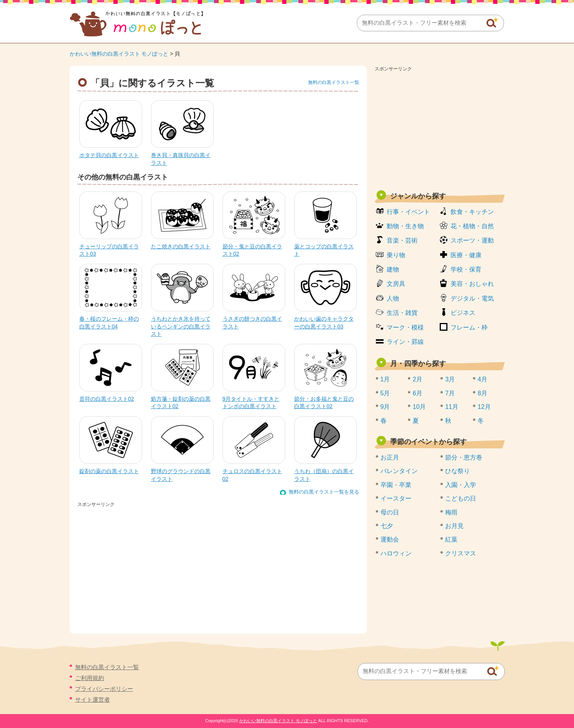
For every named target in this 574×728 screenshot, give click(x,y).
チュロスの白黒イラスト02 (252, 475)
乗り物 (396, 255)
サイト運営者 (93, 700)
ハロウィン (396, 553)
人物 (393, 298)
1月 (385, 379)
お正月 (390, 457)
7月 (450, 393)
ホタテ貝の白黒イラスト (109, 155)
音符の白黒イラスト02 (107, 399)
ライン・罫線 (405, 342)
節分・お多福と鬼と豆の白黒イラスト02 (324, 403)
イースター (396, 498)
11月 (452, 407)
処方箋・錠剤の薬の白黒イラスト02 (181, 403)
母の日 (390, 512)
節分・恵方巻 (464, 457)
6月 (417, 393)
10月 (419, 407)
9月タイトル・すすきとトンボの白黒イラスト (251, 403)
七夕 (387, 526)
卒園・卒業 (396, 485)
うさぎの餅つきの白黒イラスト (252, 323)
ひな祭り (457, 471)
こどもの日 (461, 498)
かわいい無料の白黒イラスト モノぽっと (119, 54)
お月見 (454, 526)
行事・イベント (408, 212)
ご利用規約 (90, 678)
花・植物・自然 (472, 226)
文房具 (396, 284)
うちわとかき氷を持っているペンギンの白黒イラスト (181, 326)
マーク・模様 (405, 327)
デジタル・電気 (472, 298)
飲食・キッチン (472, 212)
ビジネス (463, 313)
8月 (482, 393)
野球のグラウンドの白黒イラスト (181, 475)
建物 (393, 269)
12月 (484, 407)
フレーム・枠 (469, 327)
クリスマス (461, 553)
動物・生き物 (405, 226)
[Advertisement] (440, 128)
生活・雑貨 (402, 313)
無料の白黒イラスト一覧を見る (324, 492)
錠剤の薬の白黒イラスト (109, 471)
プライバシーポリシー (104, 689)
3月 (450, 379)
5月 (385, 393)
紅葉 (451, 539)
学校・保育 (466, 269)
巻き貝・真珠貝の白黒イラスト (181, 159)
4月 (482, 379)
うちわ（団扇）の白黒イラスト (324, 475)
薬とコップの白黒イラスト (324, 250)
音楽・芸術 (402, 240)
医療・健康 (466, 255)
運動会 (390, 539)
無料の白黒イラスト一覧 (334, 82)
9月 (385, 407)
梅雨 (451, 512)
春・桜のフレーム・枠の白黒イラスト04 (109, 323)
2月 (417, 379)
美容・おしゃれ (472, 284)
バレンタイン (399, 471)
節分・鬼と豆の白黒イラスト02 (252, 250)
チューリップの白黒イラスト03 (109, 250)
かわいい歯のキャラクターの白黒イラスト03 (324, 323)
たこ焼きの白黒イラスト (181, 246)
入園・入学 (461, 485)
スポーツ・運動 (472, 240)
